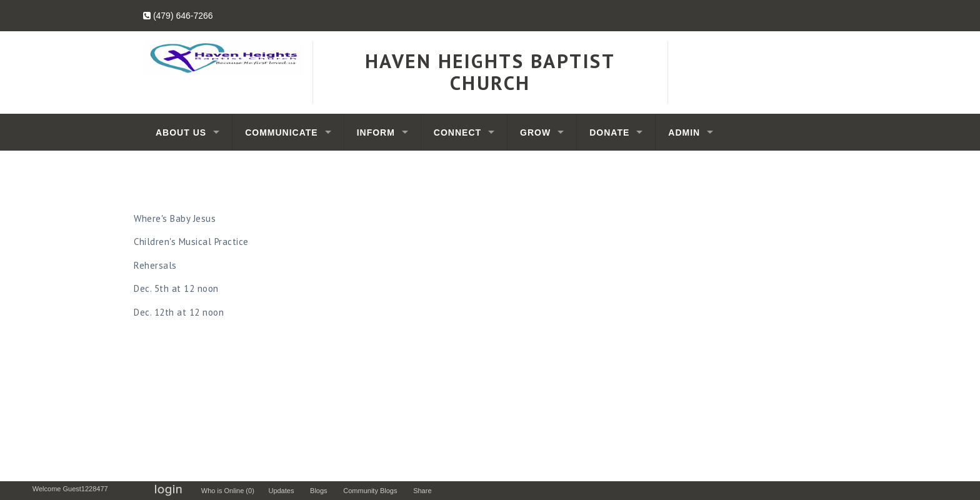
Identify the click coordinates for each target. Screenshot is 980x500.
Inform (376, 132)
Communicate (282, 132)
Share (425, 491)
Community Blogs (373, 491)
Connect (457, 132)
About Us (181, 132)
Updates (284, 491)
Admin (684, 132)
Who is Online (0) (230, 491)
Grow (535, 132)
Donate (609, 132)
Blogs (322, 491)
